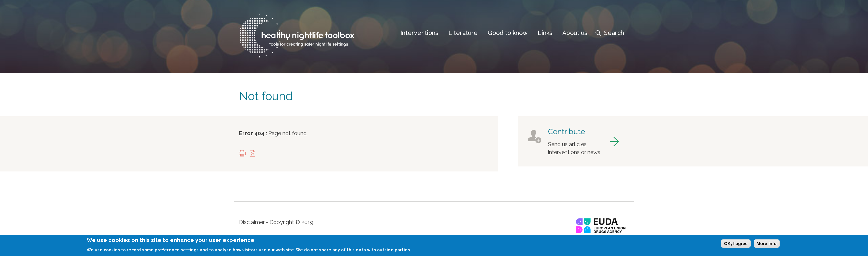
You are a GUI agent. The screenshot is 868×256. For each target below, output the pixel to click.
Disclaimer (252, 222)
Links (545, 33)
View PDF (254, 154)
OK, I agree (736, 246)
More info (767, 246)
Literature (463, 33)
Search (614, 33)
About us (575, 33)
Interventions (419, 33)
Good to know (508, 33)
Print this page (244, 154)
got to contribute (573, 141)
